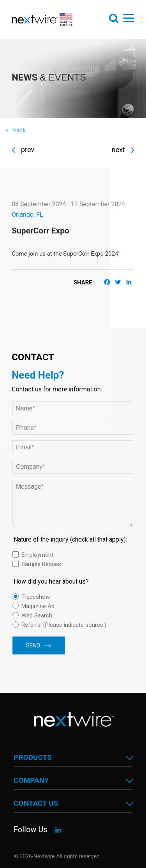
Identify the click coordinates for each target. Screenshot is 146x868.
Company (31, 780)
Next (123, 150)
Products (33, 757)
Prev (23, 150)
